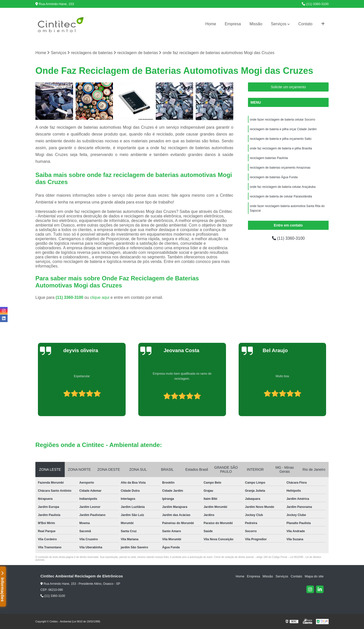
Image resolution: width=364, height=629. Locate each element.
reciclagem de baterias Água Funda (274, 177)
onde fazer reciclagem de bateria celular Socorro (282, 120)
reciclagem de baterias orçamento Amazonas (280, 168)
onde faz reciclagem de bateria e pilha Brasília (281, 148)
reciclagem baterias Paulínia (269, 158)
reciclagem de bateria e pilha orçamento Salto (281, 139)
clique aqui (100, 297)
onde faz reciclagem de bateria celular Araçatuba (283, 187)
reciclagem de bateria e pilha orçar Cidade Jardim (283, 129)
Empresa (233, 24)
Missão (256, 24)
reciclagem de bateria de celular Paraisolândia (281, 196)
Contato (305, 24)
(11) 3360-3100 (315, 4)
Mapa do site (314, 576)
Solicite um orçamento (288, 87)
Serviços (279, 24)
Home (211, 24)
